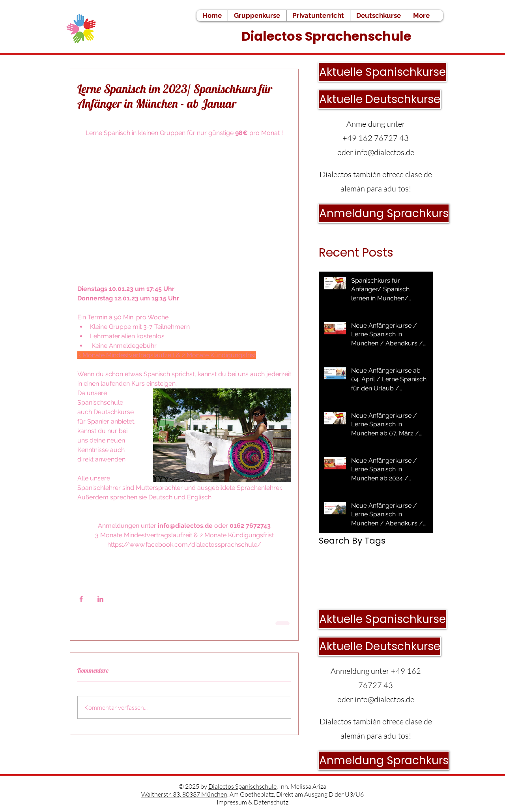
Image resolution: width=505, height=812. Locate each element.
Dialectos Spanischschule (242, 786)
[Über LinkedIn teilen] (100, 599)
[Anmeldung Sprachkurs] (384, 213)
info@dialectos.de (384, 152)
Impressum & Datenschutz (252, 802)
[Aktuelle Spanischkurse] (382, 72)
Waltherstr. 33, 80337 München (184, 794)
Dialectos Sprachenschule (328, 36)
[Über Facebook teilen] (81, 599)
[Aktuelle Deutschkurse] (380, 99)
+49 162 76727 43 (376, 138)
